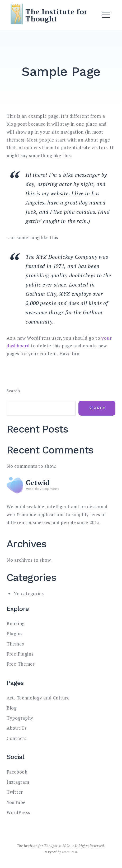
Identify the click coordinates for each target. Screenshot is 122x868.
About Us (17, 728)
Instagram (18, 782)
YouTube (16, 802)
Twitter (15, 792)
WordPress (18, 812)
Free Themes (21, 664)
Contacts (17, 738)
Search (13, 391)
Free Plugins (20, 654)
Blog (12, 708)
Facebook (17, 772)
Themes (15, 644)
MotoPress (70, 852)
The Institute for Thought (56, 15)
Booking (16, 623)
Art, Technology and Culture (38, 698)
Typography (20, 718)
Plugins (15, 633)
